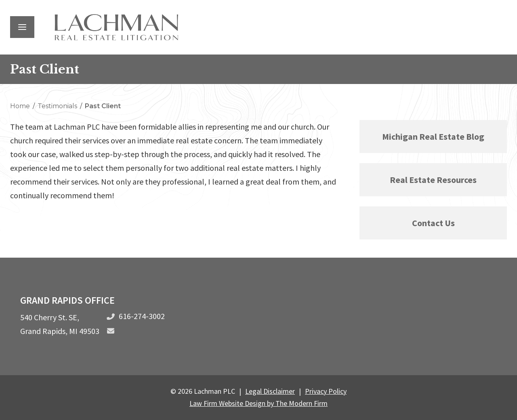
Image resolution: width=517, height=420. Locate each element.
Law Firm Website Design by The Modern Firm (258, 403)
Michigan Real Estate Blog (433, 136)
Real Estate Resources (433, 180)
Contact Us (433, 223)
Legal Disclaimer (270, 391)
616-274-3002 (142, 316)
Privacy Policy (326, 391)
